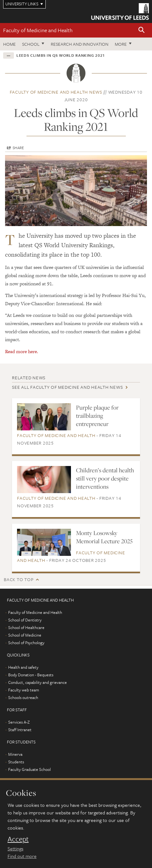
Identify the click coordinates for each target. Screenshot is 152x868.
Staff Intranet (20, 730)
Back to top (19, 579)
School (31, 44)
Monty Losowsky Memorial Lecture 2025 (104, 537)
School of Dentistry (25, 620)
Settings (15, 848)
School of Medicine (25, 635)
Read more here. (22, 351)
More (121, 44)
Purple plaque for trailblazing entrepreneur (97, 416)
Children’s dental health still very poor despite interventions (105, 478)
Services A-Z (19, 722)
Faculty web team (24, 690)
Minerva (15, 754)
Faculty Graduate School (29, 769)
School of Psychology (26, 643)
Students (16, 762)
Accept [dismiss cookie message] (18, 839)
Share (18, 148)
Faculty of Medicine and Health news (56, 92)
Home (9, 44)
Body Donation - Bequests (31, 675)
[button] (142, 30)
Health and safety (23, 667)
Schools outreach (23, 697)
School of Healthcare (26, 627)
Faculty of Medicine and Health (38, 30)
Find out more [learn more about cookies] (22, 856)
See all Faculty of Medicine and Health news (67, 387)
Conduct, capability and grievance (38, 682)
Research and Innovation (80, 44)
